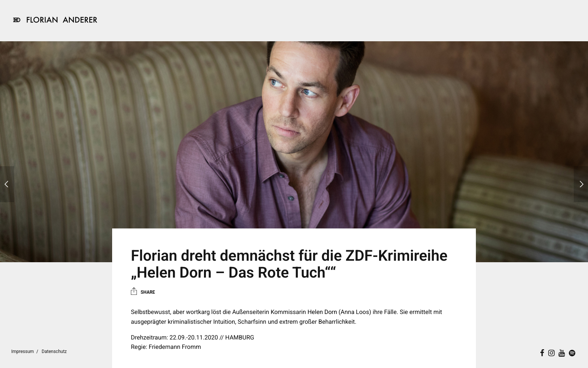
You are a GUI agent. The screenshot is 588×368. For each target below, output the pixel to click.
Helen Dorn (322, 312)
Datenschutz (54, 351)
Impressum (22, 351)
